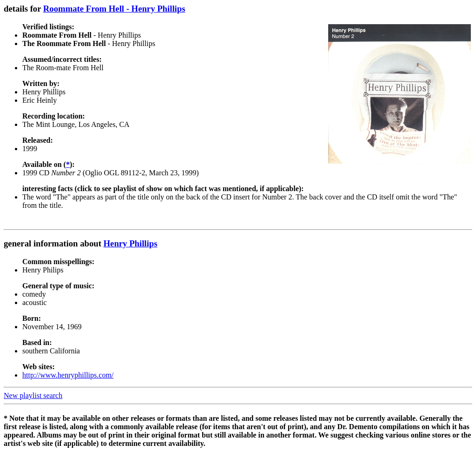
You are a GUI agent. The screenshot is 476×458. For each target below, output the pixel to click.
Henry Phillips (131, 243)
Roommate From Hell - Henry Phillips (114, 9)
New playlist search (33, 395)
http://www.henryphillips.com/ (68, 375)
